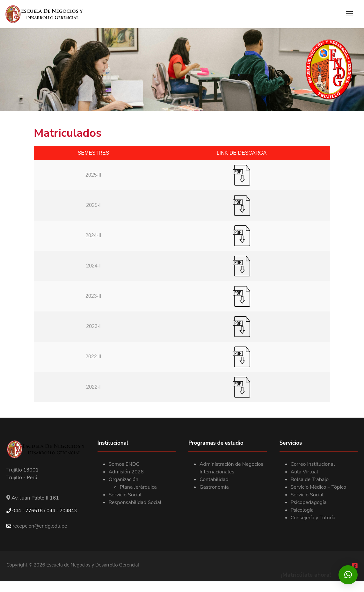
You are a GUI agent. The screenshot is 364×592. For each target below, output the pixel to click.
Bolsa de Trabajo (310, 480)
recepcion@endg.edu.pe (37, 527)
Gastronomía (214, 487)
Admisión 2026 (126, 472)
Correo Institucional (313, 464)
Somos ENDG (124, 464)
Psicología (302, 510)
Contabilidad (214, 480)
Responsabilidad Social (135, 503)
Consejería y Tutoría (313, 518)
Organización (124, 480)
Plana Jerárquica (138, 487)
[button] (348, 575)
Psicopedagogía (309, 503)
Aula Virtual (305, 472)
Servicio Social (125, 495)
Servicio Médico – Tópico (319, 487)
